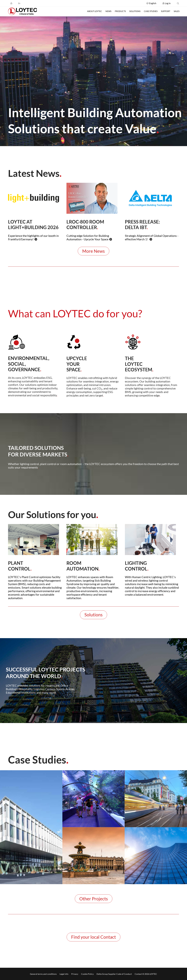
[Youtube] (11, 3)
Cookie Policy (87, 974)
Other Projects (94, 899)
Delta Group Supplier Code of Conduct (114, 974)
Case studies (151, 11)
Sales (177, 11)
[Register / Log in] (163, 3)
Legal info (64, 974)
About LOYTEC (95, 11)
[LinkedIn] (19, 3)
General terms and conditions (43, 974)
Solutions (135, 11)
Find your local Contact (93, 937)
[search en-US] (178, 3)
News (108, 11)
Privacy (75, 974)
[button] (151, 3)
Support (166, 11)
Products (120, 11)
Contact (138, 974)
